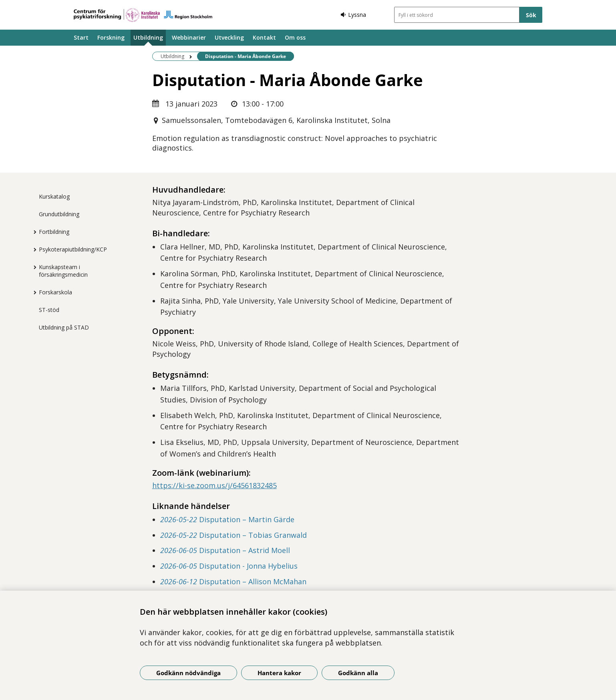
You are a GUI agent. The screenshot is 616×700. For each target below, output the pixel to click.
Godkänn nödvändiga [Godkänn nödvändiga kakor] (188, 673)
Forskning (111, 37)
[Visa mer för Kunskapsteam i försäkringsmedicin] (33, 267)
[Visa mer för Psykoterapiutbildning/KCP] (33, 249)
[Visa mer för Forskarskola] (33, 292)
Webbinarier (189, 37)
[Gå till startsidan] (143, 15)
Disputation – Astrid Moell (225, 550)
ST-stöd (49, 310)
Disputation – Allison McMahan (233, 581)
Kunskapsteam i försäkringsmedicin (63, 271)
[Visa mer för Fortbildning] (33, 232)
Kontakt (264, 37)
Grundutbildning (59, 214)
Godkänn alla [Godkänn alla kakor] (358, 673)
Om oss (295, 37)
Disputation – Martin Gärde (227, 519)
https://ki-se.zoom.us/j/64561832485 (214, 485)
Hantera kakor (279, 673)
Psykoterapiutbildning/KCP (73, 249)
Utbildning (148, 37)
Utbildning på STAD (64, 327)
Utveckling (229, 37)
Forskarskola (55, 292)
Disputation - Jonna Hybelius (229, 566)
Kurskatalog (54, 196)
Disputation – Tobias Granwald (234, 535)
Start (81, 37)
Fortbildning (54, 232)
